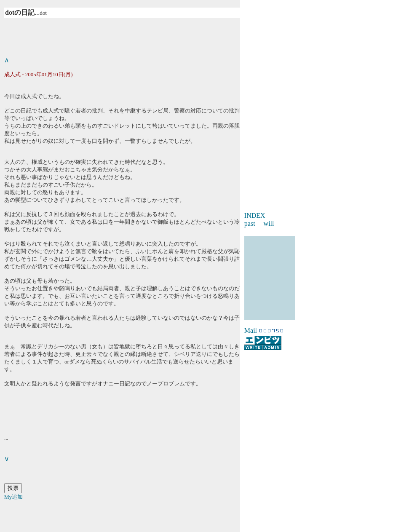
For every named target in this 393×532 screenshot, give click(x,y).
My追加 (13, 497)
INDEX (255, 215)
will (269, 223)
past (250, 223)
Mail (251, 330)
